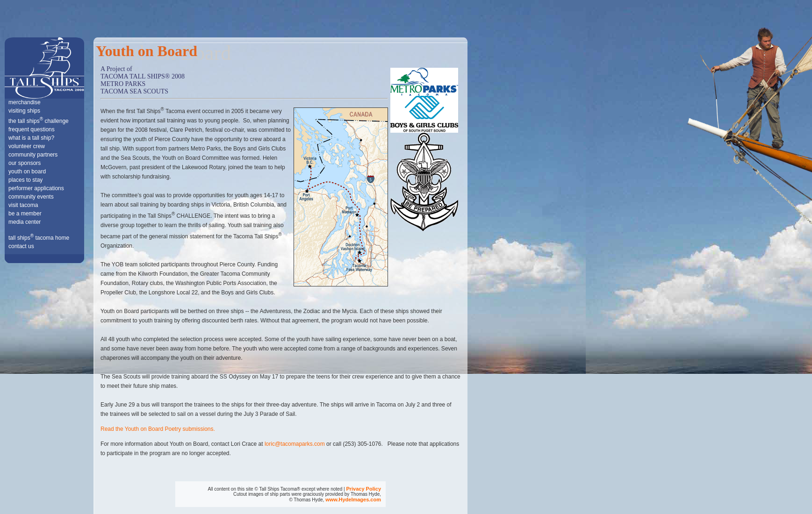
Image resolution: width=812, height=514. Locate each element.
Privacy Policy (363, 489)
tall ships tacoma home (39, 238)
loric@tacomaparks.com (295, 444)
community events (31, 197)
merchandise (25, 102)
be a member (25, 214)
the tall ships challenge (39, 121)
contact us (21, 246)
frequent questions (32, 129)
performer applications (36, 188)
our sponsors (25, 163)
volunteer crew (27, 146)
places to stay (25, 180)
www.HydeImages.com (353, 500)
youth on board (27, 171)
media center (25, 222)
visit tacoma (23, 205)
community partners (33, 155)
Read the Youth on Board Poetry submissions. (158, 429)
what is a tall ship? (31, 138)
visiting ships (24, 111)
